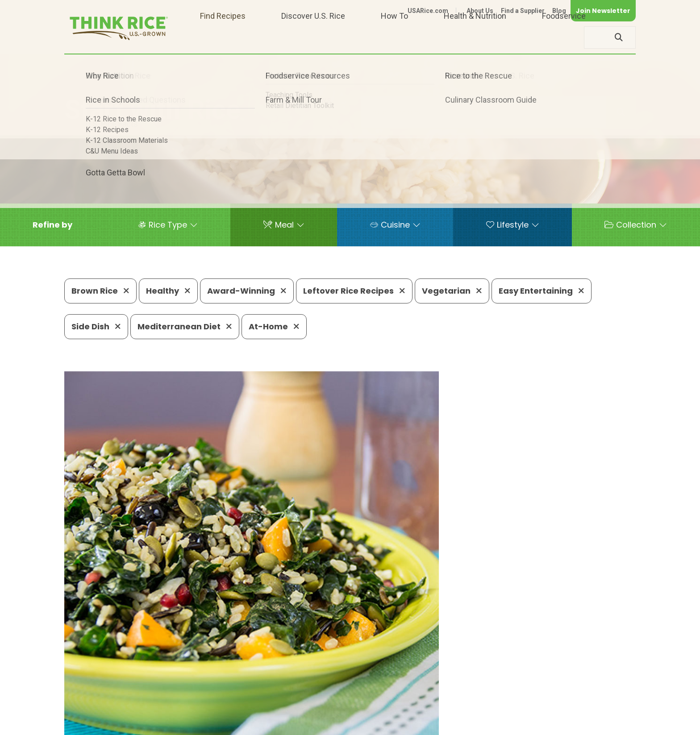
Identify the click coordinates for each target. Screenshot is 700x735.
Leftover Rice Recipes (354, 291)
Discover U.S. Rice (313, 37)
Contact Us (467, 724)
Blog (559, 11)
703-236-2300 (206, 697)
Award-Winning (247, 291)
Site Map (565, 724)
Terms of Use (610, 724)
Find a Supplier (523, 11)
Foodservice (564, 37)
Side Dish (96, 326)
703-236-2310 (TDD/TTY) (392, 697)
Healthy (168, 291)
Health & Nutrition (475, 37)
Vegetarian (452, 291)
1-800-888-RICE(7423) (290, 697)
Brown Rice (100, 291)
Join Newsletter (603, 11)
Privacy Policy (518, 724)
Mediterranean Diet (185, 326)
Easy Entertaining (542, 291)
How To (394, 37)
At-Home (274, 326)
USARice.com (428, 11)
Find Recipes (223, 37)
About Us (480, 11)
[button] (52, 225)
